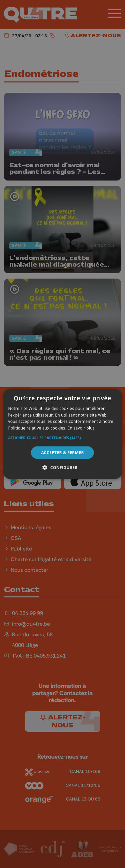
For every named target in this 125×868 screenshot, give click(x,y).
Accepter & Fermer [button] (62, 453)
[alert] (62, 434)
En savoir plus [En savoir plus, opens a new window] (81, 428)
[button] (62, 438)
